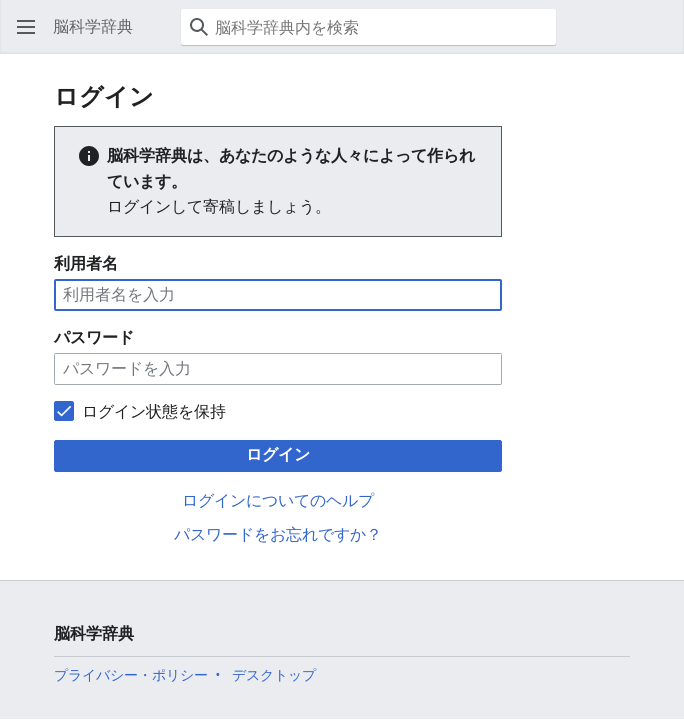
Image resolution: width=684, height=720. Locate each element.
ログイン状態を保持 (154, 411)
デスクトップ (274, 675)
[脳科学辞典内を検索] (368, 27)
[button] (26, 27)
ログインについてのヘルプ (278, 500)
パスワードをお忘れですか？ (278, 534)
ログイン (278, 454)
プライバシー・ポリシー (131, 675)
